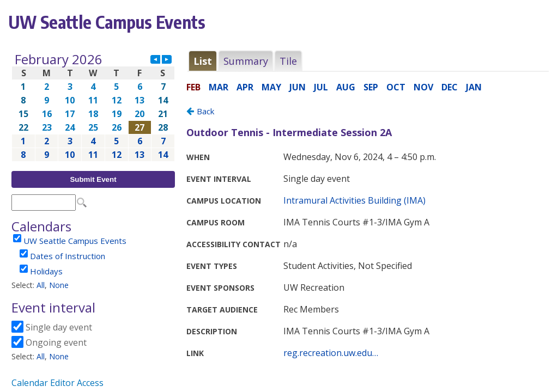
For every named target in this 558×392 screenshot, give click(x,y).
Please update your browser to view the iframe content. (93, 107)
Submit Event (93, 179)
